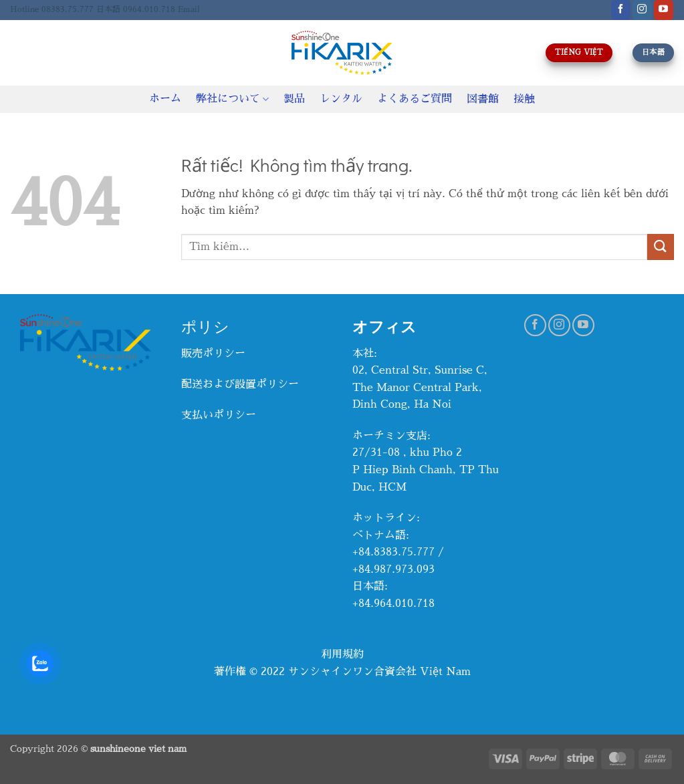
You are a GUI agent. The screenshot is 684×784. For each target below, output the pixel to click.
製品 (294, 99)
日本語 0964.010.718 (136, 9)
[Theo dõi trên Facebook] (621, 10)
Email (189, 9)
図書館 (483, 99)
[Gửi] (661, 247)
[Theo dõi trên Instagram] (642, 10)
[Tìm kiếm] (15, 53)
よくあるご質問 (415, 99)
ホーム (165, 99)
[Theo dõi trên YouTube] (664, 10)
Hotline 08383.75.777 (52, 9)
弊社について (232, 99)
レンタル (341, 99)
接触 (524, 99)
